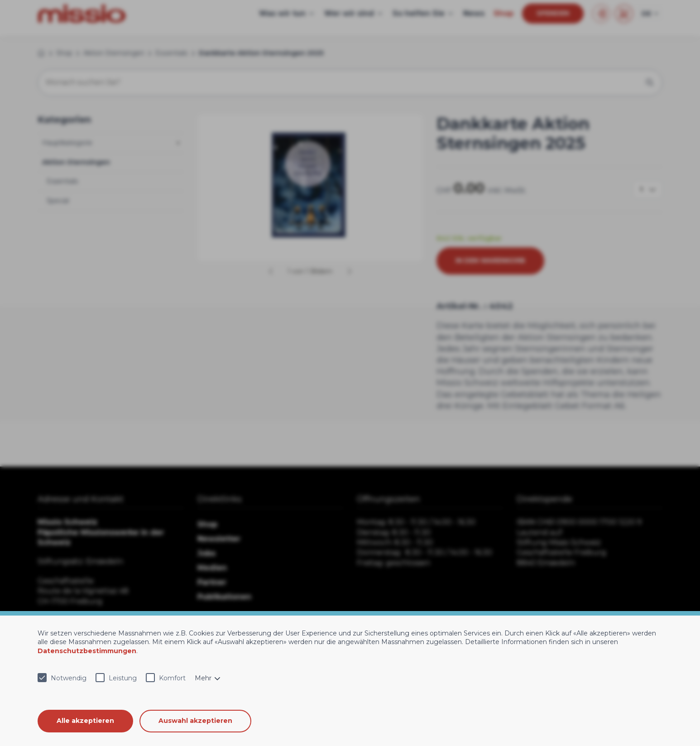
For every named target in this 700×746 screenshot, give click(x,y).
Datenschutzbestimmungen (87, 651)
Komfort (172, 678)
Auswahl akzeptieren (196, 721)
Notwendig (69, 678)
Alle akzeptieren (85, 721)
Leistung (123, 678)
